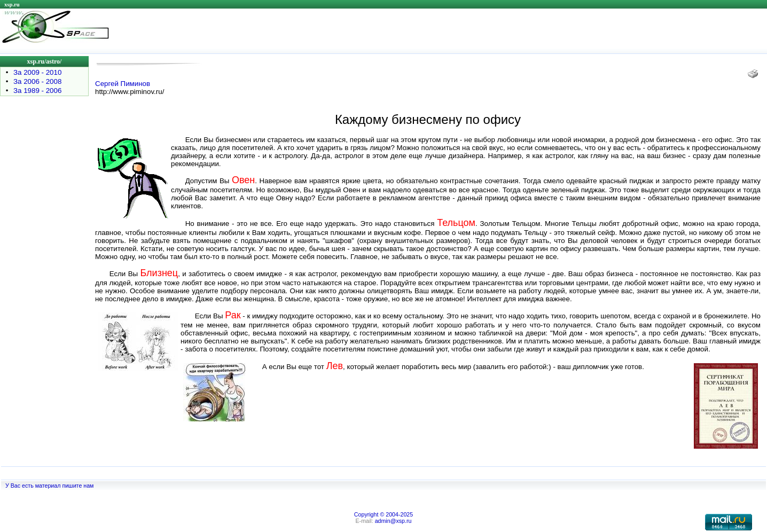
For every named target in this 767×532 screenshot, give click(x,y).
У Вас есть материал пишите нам (49, 486)
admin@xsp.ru (393, 521)
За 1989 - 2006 (37, 91)
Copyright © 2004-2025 (384, 514)
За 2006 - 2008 (37, 81)
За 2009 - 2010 (37, 72)
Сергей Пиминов (123, 84)
